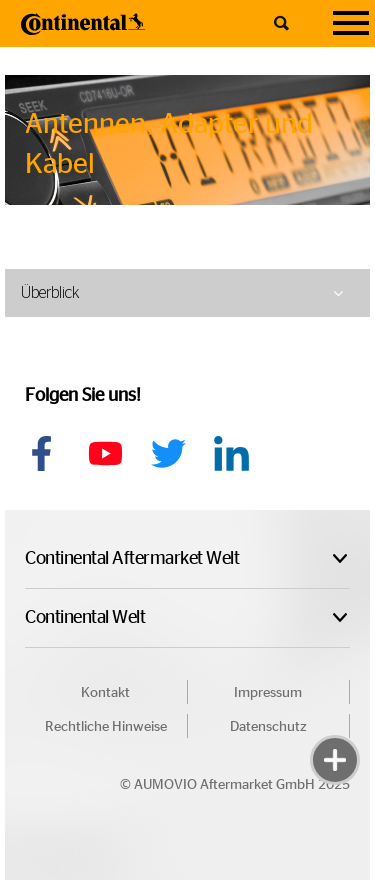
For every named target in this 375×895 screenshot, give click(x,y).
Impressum (268, 693)
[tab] (187, 293)
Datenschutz (268, 727)
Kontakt (105, 693)
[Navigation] (351, 23)
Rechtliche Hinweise (106, 727)
